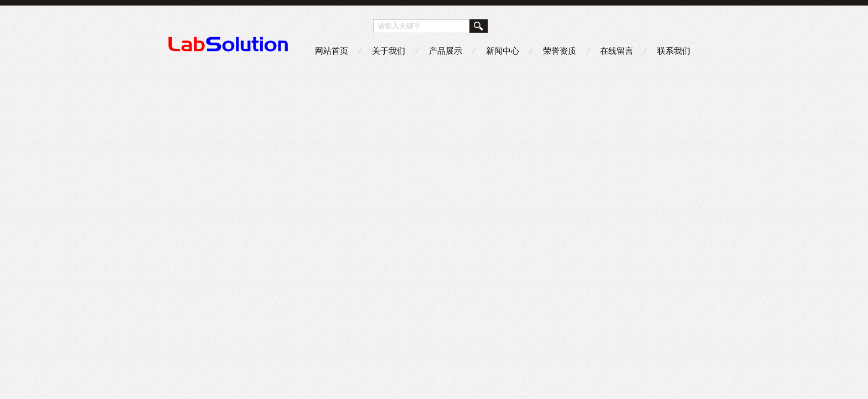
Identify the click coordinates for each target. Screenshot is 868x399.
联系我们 (674, 51)
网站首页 (332, 51)
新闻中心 (503, 51)
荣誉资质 (560, 51)
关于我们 (389, 51)
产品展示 (446, 51)
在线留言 (617, 51)
